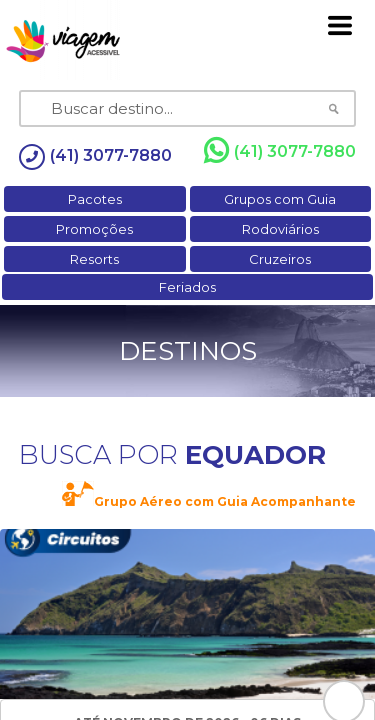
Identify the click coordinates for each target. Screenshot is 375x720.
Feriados (187, 287)
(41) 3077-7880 (280, 151)
